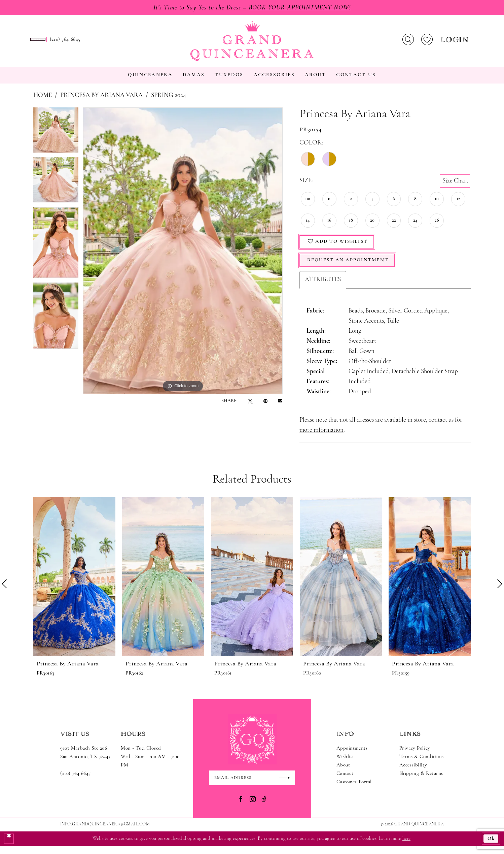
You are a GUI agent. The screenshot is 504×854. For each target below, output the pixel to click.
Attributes (323, 287)
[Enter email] (252, 785)
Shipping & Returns (421, 781)
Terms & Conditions (422, 764)
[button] (455, 43)
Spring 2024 (169, 102)
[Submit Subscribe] (287, 785)
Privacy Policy (415, 756)
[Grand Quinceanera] (252, 44)
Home (43, 102)
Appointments (352, 756)
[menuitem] (81, 43)
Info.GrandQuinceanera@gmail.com (105, 832)
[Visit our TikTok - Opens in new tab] (264, 807)
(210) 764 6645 (76, 781)
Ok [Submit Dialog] (491, 846)
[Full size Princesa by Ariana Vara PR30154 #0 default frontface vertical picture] (183, 257)
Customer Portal (354, 790)
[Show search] (408, 43)
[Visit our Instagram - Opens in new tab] (253, 807)
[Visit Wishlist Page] (427, 43)
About (343, 773)
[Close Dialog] (9, 847)
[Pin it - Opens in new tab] (265, 407)
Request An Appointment (350, 268)
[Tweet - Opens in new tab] (250, 407)
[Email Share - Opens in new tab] (280, 407)
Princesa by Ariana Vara (101, 102)
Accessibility (413, 773)
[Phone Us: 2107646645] (151, 43)
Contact (345, 781)
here (406, 846)
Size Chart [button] (455, 187)
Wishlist (346, 764)
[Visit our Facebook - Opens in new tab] (241, 807)
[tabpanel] (56, 138)
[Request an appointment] (81, 43)
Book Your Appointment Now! (300, 8)
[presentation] (74, 584)
